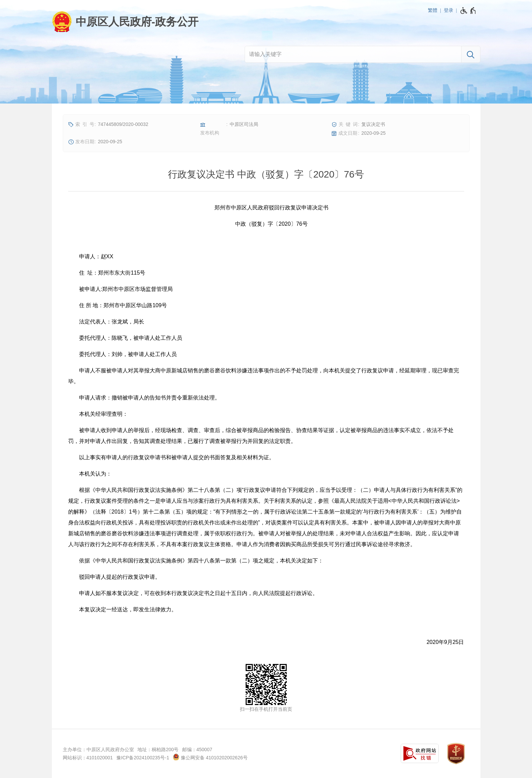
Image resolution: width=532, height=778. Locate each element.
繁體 (433, 10)
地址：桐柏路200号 (158, 749)
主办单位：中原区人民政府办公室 (98, 749)
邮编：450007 (197, 749)
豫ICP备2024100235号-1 (143, 758)
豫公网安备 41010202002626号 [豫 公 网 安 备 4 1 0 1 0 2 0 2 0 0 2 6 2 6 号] (210, 757)
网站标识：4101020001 (88, 758)
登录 (449, 10)
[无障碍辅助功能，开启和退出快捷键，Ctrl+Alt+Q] (468, 11)
